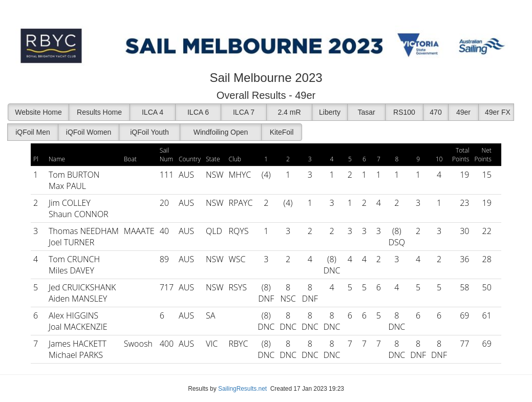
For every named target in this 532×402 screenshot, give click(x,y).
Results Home (99, 112)
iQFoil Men (33, 132)
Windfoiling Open (221, 132)
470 (435, 112)
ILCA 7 (244, 112)
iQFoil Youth (150, 132)
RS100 (404, 112)
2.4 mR (289, 112)
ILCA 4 (153, 112)
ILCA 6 (198, 112)
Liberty (330, 112)
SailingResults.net (242, 389)
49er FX (498, 112)
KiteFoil (282, 132)
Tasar (366, 112)
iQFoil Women (89, 132)
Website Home (38, 112)
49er (463, 112)
